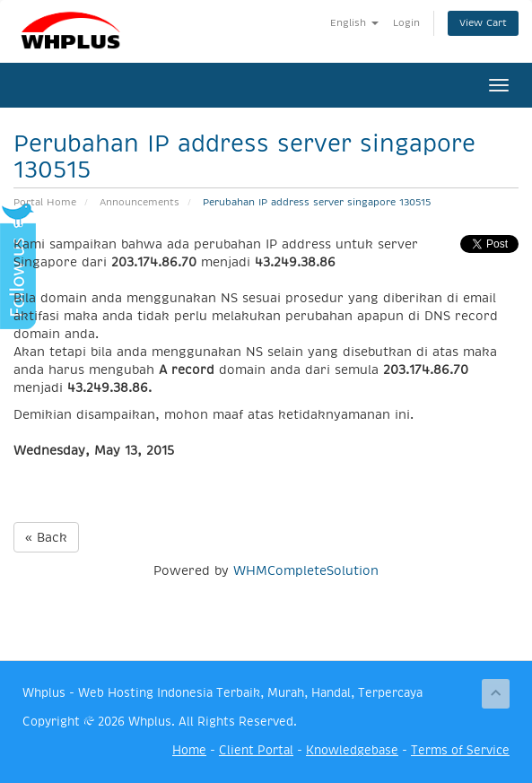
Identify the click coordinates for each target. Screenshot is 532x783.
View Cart (483, 23)
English (354, 23)
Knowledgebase (352, 750)
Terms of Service (460, 750)
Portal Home (45, 202)
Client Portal (256, 750)
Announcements (140, 202)
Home (189, 750)
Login (406, 23)
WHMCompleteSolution (306, 570)
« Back (46, 537)
